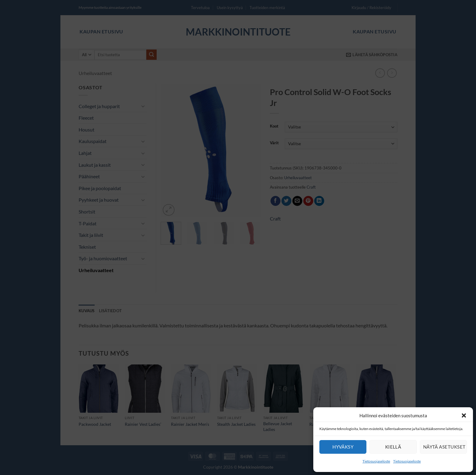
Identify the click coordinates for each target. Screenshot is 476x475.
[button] (464, 415)
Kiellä (393, 447)
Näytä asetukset (444, 447)
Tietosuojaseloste (376, 461)
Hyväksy (343, 447)
